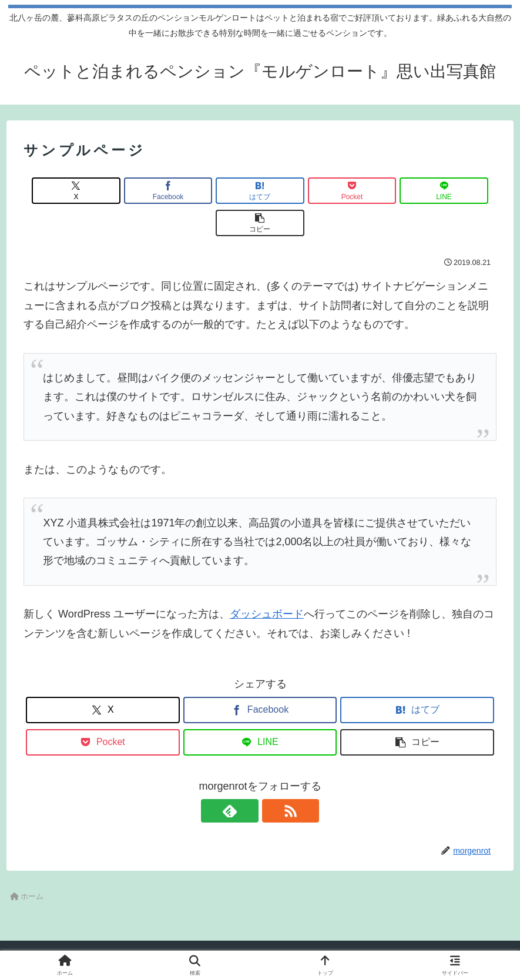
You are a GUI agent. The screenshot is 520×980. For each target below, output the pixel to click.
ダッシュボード (267, 582)
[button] (459, 191)
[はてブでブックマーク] (220, 191)
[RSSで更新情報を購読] (274, 778)
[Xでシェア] (61, 191)
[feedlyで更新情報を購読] (247, 778)
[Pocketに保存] (300, 191)
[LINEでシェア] (379, 191)
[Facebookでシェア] (141, 191)
